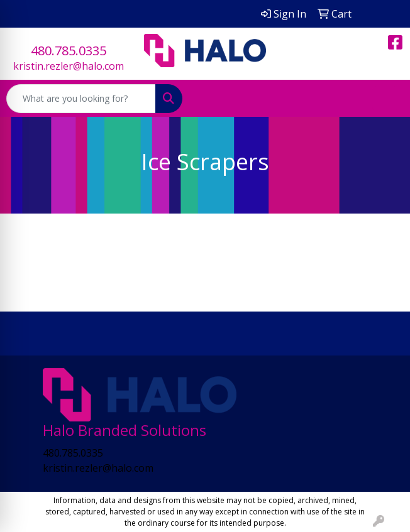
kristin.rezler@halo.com (69, 66)
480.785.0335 (69, 51)
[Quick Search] (81, 99)
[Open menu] (385, 99)
